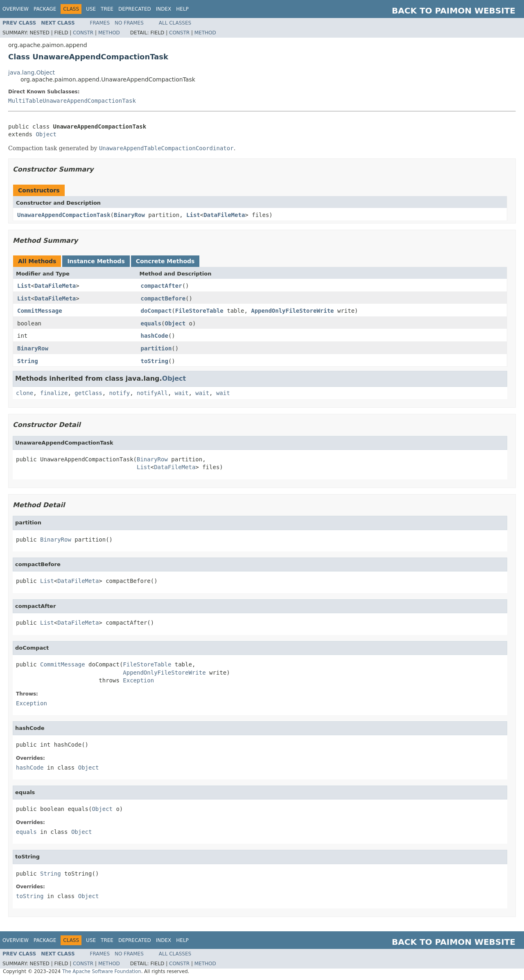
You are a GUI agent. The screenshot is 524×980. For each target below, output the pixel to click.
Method (109, 33)
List (193, 215)
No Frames (129, 23)
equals (151, 323)
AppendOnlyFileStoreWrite (292, 311)
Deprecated (135, 9)
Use (91, 9)
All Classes (175, 23)
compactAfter (161, 286)
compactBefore (163, 298)
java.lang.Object (32, 72)
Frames (100, 23)
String (28, 361)
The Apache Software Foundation (102, 971)
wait (182, 393)
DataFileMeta (224, 215)
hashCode (155, 336)
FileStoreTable (199, 311)
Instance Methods (96, 261)
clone (25, 393)
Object (46, 134)
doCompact (156, 311)
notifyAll (152, 393)
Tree (107, 9)
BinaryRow (129, 215)
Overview (16, 9)
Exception (138, 680)
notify (120, 393)
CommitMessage (40, 311)
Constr (83, 33)
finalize (54, 393)
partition (156, 348)
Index (164, 9)
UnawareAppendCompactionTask (64, 215)
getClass (88, 393)
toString (155, 361)
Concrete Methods (165, 261)
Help (182, 9)
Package (45, 9)
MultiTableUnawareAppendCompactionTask (72, 101)
